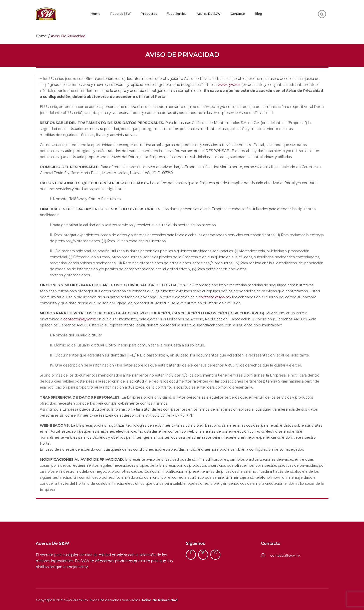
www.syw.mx (229, 85)
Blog (259, 14)
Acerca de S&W (209, 14)
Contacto (238, 14)
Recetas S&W (121, 14)
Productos (149, 14)
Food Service (177, 14)
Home (96, 14)
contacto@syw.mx (215, 297)
